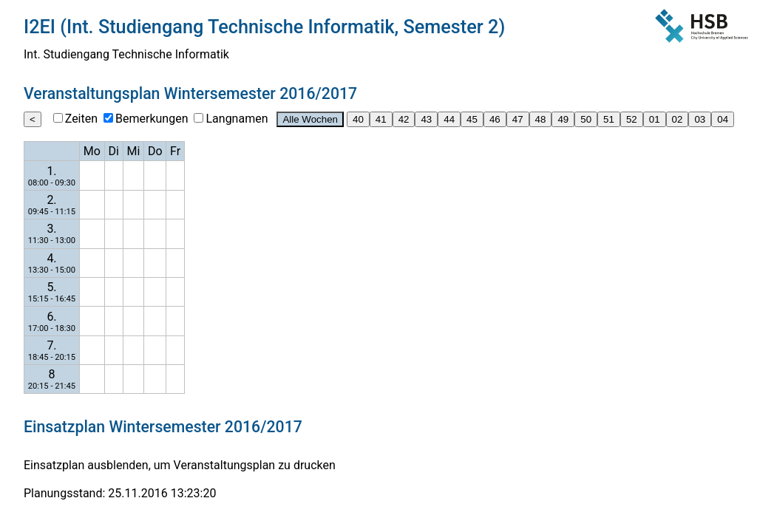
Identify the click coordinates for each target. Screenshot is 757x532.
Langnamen (237, 119)
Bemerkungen (152, 119)
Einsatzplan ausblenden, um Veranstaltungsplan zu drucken (180, 465)
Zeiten (81, 119)
